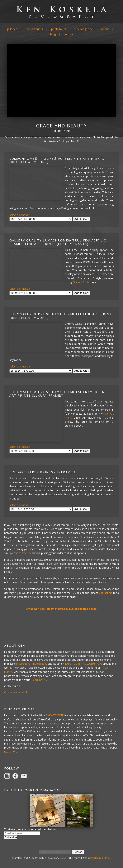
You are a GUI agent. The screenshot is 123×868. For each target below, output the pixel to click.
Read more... (39, 680)
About (105, 29)
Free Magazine (84, 29)
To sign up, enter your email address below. (30, 829)
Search (78, 852)
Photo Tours (59, 29)
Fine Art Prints (34, 29)
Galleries (12, 29)
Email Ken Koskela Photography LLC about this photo (61, 609)
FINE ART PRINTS (55, 715)
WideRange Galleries (100, 858)
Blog (53, 34)
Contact (68, 34)
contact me (25, 553)
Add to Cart (81, 219)
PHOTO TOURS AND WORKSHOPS (82, 664)
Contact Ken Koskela (16, 692)
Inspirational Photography (32, 664)
